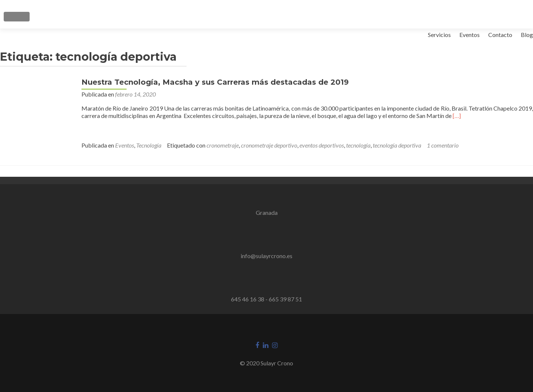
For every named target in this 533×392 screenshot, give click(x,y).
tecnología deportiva (397, 145)
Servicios (439, 35)
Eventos (470, 35)
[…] (457, 116)
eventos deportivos (322, 145)
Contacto (500, 35)
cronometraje (223, 145)
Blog (527, 35)
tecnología (358, 145)
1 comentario (443, 145)
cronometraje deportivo (269, 145)
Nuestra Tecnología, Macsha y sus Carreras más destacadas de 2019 (215, 82)
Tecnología (149, 145)
